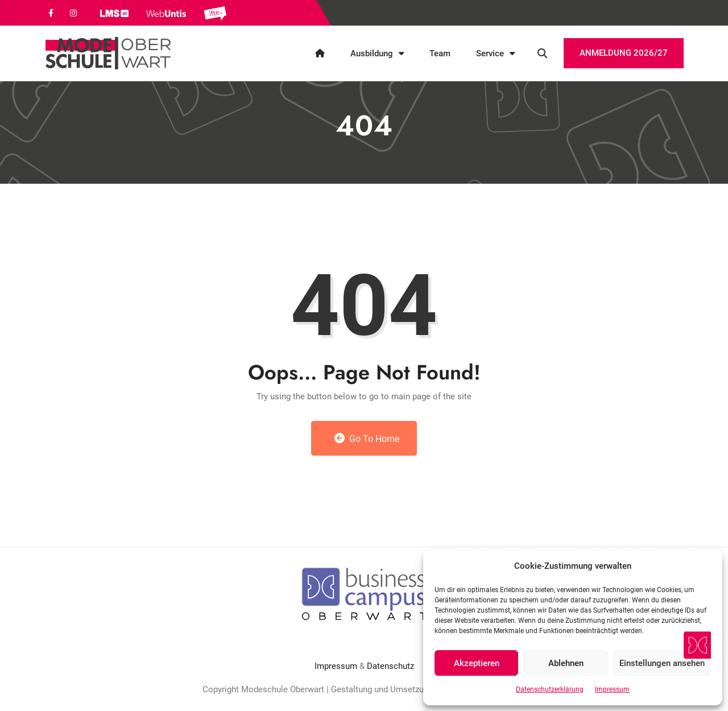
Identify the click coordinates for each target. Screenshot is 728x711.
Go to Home (367, 439)
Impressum (612, 689)
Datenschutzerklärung (550, 689)
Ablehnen (566, 663)
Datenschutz (390, 666)
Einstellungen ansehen (662, 663)
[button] (542, 53)
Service (495, 53)
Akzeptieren (477, 663)
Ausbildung (377, 53)
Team (440, 53)
